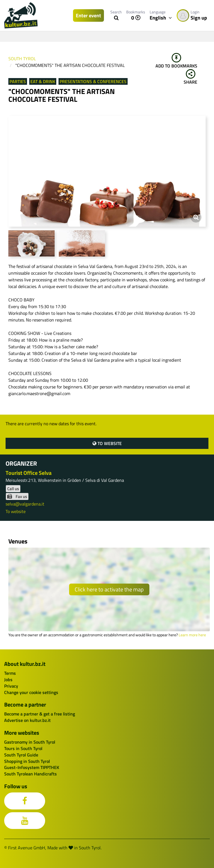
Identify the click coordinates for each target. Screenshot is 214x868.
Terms (10, 673)
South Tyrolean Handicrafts (31, 774)
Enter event (88, 15)
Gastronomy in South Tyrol (30, 742)
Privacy (11, 686)
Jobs (8, 680)
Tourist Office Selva (29, 473)
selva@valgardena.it (25, 504)
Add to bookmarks (176, 61)
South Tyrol (22, 59)
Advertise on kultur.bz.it (27, 720)
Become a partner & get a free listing (40, 714)
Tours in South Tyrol (23, 748)
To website (107, 443)
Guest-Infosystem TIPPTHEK (32, 767)
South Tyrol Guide (21, 755)
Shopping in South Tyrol (27, 761)
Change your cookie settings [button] (31, 692)
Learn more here (192, 635)
